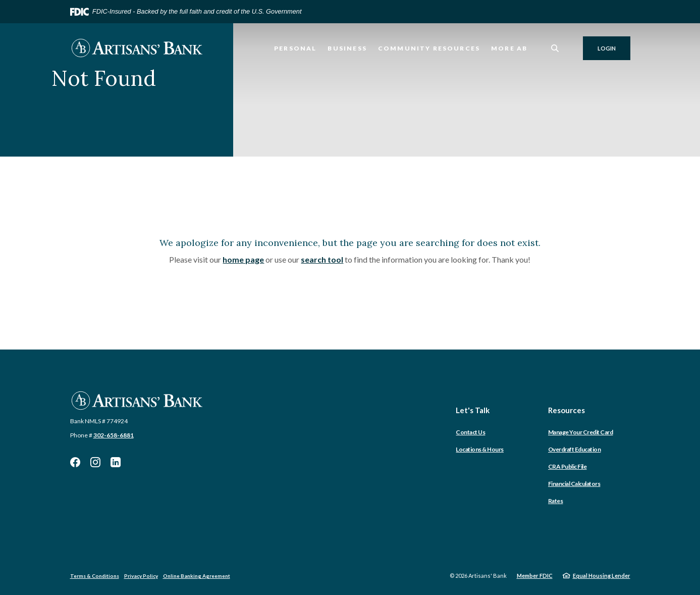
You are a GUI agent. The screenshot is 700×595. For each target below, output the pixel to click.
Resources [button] (567, 410)
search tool (322, 259)
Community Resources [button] (429, 48)
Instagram (95, 462)
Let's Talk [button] (473, 410)
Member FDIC (535, 576)
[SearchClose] (555, 48)
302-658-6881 (114, 435)
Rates (556, 501)
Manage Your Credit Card (581, 432)
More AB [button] (509, 48)
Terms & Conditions (95, 576)
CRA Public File (568, 466)
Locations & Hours (480, 449)
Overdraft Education (575, 449)
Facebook (75, 462)
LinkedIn (116, 462)
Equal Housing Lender (602, 576)
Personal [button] (295, 48)
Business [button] (347, 48)
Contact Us (470, 432)
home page (243, 259)
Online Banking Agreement (197, 576)
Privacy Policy (141, 576)
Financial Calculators (574, 484)
